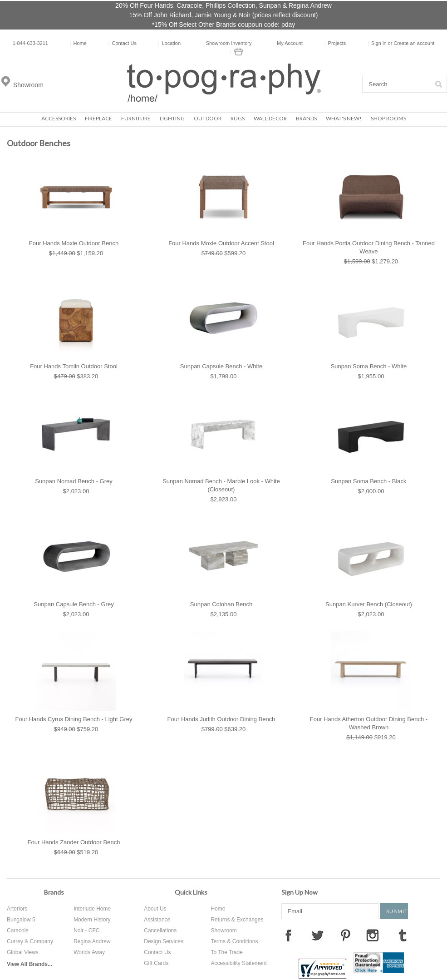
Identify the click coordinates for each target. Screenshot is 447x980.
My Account (288, 43)
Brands (306, 118)
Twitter (318, 935)
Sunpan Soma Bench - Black (368, 481)
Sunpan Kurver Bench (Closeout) (369, 604)
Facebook (288, 935)
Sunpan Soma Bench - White (369, 366)
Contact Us (123, 43)
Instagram (373, 935)
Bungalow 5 (21, 920)
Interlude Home (92, 909)
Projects (335, 43)
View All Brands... (29, 964)
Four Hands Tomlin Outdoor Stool (74, 366)
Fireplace (98, 118)
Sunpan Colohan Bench (221, 604)
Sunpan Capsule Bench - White (221, 366)
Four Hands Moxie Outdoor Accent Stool (221, 243)
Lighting (172, 118)
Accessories (59, 118)
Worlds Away (89, 952)
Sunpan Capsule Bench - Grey (74, 604)
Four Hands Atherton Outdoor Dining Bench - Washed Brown (369, 723)
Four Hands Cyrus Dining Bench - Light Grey (74, 719)
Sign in (379, 43)
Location (169, 43)
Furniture (136, 118)
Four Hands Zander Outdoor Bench (74, 842)
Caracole (18, 931)
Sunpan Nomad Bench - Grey (74, 481)
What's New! (344, 118)
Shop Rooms (388, 118)
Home (78, 43)
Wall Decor (270, 118)
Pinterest (345, 935)
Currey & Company (30, 941)
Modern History (92, 920)
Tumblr (403, 935)
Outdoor (208, 118)
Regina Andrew (92, 941)
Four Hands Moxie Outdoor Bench (74, 243)
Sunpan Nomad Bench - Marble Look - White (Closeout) (221, 485)
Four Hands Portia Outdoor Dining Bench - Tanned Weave (369, 247)
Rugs (238, 118)
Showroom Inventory (227, 43)
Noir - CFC (86, 931)
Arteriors (17, 909)
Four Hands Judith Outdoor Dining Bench (221, 719)
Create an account (414, 43)
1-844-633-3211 (30, 43)
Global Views (23, 952)
